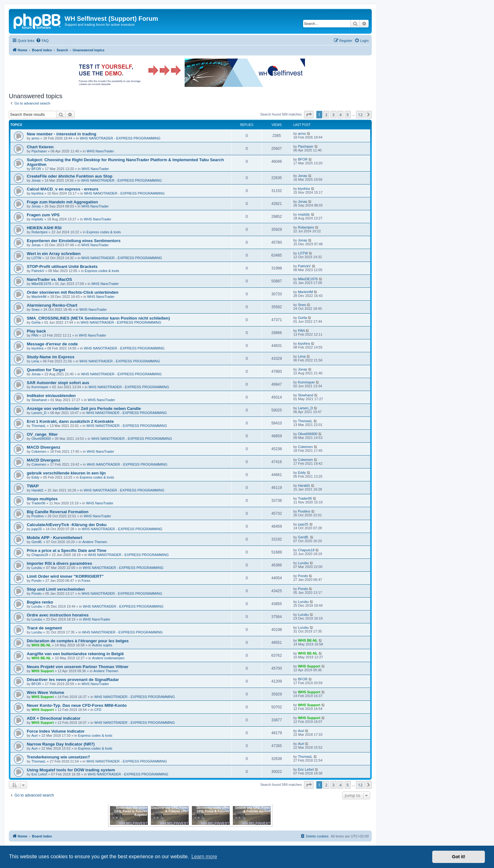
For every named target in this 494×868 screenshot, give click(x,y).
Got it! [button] (459, 857)
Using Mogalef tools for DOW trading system (71, 770)
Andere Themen (95, 542)
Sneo (36, 309)
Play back (36, 331)
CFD (98, 710)
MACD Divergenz (43, 447)
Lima (35, 361)
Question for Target (46, 370)
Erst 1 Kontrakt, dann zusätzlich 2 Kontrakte (70, 421)
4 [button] (340, 115)
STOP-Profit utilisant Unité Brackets (62, 267)
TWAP (33, 486)
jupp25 (37, 529)
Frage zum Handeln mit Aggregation (62, 202)
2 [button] (326, 115)
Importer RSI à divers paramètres (59, 563)
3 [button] (333, 115)
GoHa (36, 322)
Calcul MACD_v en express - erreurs (63, 189)
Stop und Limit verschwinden (56, 589)
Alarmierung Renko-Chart (52, 305)
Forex (86, 581)
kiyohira (37, 193)
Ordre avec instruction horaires (58, 615)
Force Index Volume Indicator (56, 731)
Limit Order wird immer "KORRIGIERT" (65, 576)
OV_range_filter (42, 434)
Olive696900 (41, 439)
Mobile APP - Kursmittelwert (55, 538)
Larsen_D (39, 413)
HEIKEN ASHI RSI (44, 228)
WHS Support (43, 671)
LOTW (37, 258)
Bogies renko (40, 602)
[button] (309, 115)
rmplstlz (37, 219)
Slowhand (39, 400)
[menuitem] (42, 41)
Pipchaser (39, 151)
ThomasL (39, 426)
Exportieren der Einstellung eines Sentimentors (74, 241)
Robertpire (40, 232)
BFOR (36, 169)
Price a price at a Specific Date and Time (67, 550)
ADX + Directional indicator (54, 718)
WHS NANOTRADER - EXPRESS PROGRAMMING (120, 138)
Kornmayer (40, 387)
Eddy (35, 477)
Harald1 (38, 490)
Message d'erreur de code (52, 344)
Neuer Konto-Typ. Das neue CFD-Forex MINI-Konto (77, 705)
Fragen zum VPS (43, 215)
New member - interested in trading (62, 134)
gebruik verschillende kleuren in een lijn (66, 473)
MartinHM (39, 297)
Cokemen (39, 451)
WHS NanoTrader (100, 151)
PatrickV (38, 271)
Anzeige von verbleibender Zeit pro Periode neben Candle (84, 408)
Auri (35, 735)
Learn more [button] (204, 857)
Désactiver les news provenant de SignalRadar (73, 680)
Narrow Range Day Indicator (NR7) (61, 744)
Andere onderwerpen (108, 658)
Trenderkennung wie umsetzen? (58, 757)
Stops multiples (42, 499)
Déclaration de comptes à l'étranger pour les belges (78, 641)
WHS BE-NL (41, 645)
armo (35, 138)
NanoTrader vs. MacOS (49, 279)
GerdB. (37, 542)
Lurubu (37, 568)
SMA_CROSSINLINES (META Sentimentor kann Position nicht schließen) (98, 318)
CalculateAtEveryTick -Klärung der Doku (67, 525)
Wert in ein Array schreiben (54, 254)
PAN (35, 335)
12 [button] (360, 115)
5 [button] (348, 115)
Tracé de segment (44, 628)
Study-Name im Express (51, 357)
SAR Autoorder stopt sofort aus (58, 383)
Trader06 (38, 503)
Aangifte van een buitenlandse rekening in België (75, 654)
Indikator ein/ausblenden (51, 396)
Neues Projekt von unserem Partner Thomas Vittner (78, 667)
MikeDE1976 (41, 284)
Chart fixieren (40, 147)
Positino (38, 516)
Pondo (37, 581)
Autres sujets (102, 645)
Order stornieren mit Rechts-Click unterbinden (73, 292)
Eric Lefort (39, 774)
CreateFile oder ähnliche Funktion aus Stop (70, 176)
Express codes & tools (104, 232)
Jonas (36, 180)
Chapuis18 (40, 555)
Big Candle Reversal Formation (58, 512)
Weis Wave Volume (45, 692)
